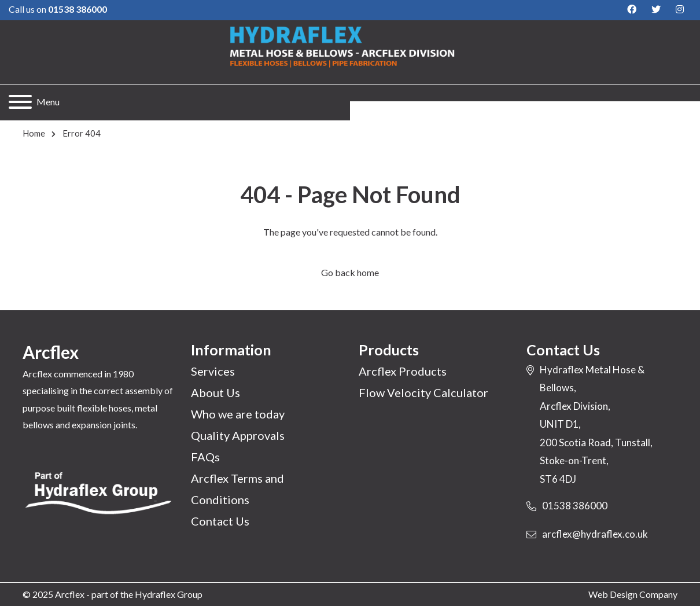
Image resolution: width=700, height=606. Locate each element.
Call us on (58, 9)
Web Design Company (633, 594)
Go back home (350, 272)
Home (34, 133)
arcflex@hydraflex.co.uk (595, 534)
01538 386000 (575, 506)
